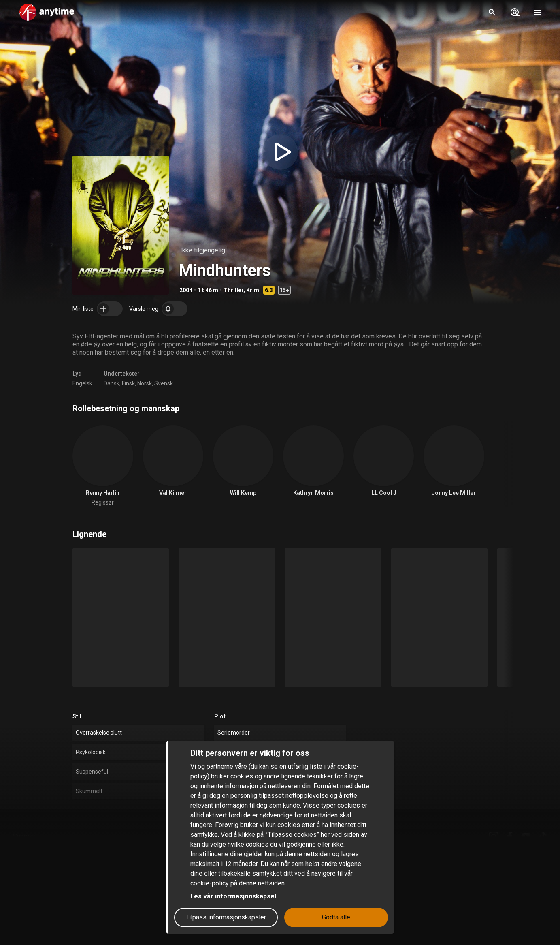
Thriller (233, 290)
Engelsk (82, 383)
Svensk (164, 383)
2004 (186, 290)
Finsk (128, 383)
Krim (253, 290)
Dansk (112, 383)
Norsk (145, 383)
